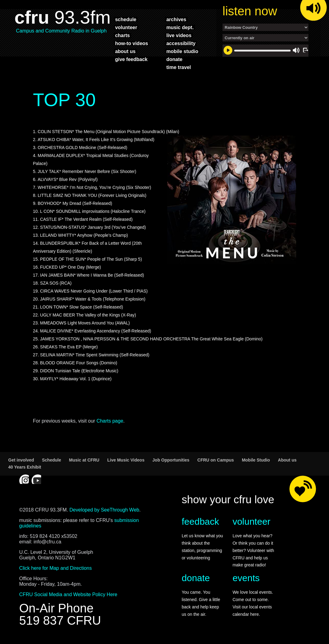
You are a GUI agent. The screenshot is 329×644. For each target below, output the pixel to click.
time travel (179, 67)
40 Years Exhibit (25, 467)
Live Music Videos (126, 460)
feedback (200, 521)
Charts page (110, 421)
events (246, 578)
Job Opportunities (171, 460)
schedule (126, 19)
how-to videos (132, 43)
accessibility (181, 43)
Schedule (52, 460)
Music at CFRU (84, 460)
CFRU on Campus (216, 460)
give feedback (131, 59)
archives (176, 19)
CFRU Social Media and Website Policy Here (68, 594)
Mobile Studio (256, 460)
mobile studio (182, 51)
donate (174, 59)
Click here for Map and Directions (55, 568)
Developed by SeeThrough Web (104, 510)
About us (287, 460)
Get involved (21, 460)
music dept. (180, 27)
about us (125, 51)
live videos (179, 35)
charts (122, 35)
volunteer (126, 27)
